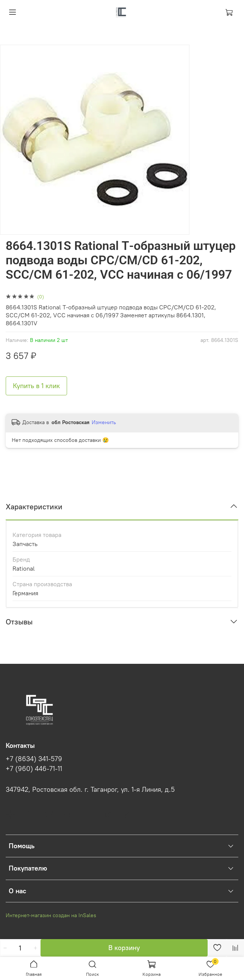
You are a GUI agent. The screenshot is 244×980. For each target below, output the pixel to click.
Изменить (104, 422)
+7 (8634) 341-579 (34, 759)
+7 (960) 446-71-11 (34, 769)
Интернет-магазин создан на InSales (51, 915)
